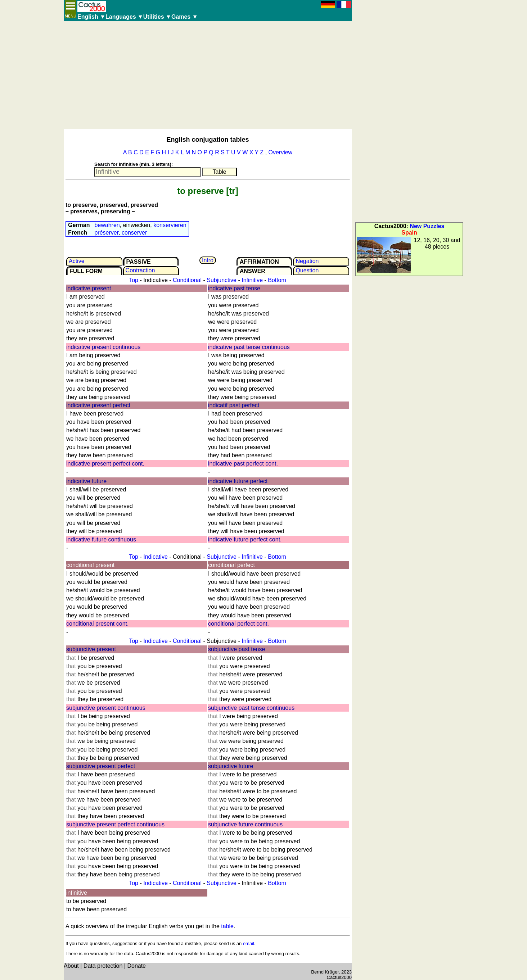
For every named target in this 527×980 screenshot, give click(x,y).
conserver (134, 233)
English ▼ (91, 17)
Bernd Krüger (325, 972)
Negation (307, 261)
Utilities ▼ (157, 17)
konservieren (170, 225)
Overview (280, 152)
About (71, 966)
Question (307, 270)
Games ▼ (185, 17)
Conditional (187, 280)
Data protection (103, 966)
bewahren (107, 225)
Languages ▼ (124, 17)
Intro (208, 260)
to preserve (200, 191)
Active (77, 261)
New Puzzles (427, 226)
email (249, 943)
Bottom (277, 280)
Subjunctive (222, 280)
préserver (106, 233)
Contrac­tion (140, 270)
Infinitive (252, 280)
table (227, 926)
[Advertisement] (208, 75)
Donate (136, 966)
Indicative (156, 557)
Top (134, 280)
